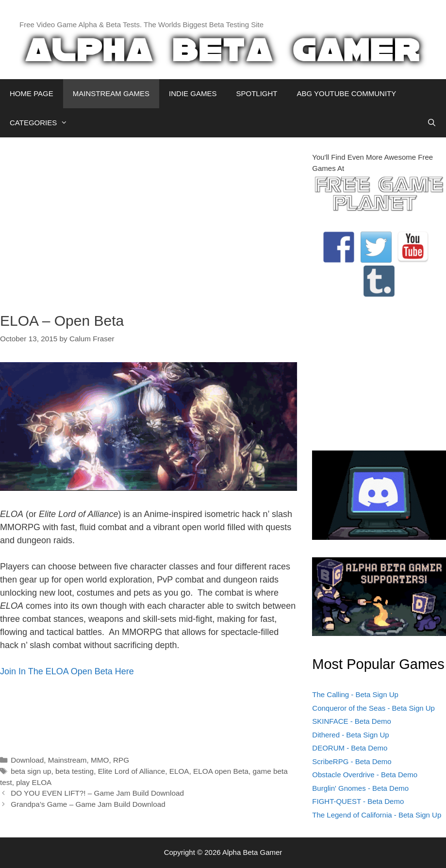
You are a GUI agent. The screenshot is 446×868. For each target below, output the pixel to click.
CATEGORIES (43, 123)
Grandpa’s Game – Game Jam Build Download (88, 804)
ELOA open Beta (221, 771)
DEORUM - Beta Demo (350, 748)
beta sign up (31, 771)
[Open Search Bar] (432, 123)
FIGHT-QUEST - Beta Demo (358, 801)
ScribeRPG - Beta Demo (352, 761)
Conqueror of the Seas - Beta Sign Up (373, 708)
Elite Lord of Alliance (132, 771)
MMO (100, 760)
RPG (121, 760)
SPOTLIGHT (256, 93)
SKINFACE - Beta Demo (352, 721)
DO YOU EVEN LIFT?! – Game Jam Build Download (97, 793)
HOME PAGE (32, 93)
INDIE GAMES (193, 93)
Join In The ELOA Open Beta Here (67, 671)
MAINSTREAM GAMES (111, 93)
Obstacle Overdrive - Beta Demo (365, 775)
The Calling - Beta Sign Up (355, 694)
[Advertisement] (149, 220)
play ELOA (34, 782)
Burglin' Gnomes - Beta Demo (360, 788)
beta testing (74, 771)
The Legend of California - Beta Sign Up (377, 815)
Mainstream (67, 760)
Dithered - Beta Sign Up (350, 735)
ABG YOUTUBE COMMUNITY (346, 93)
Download (27, 760)
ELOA (179, 771)
